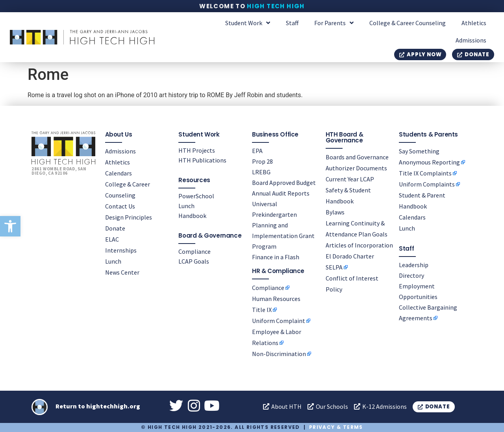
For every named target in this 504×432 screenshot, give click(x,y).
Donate (115, 228)
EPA (257, 151)
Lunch (113, 261)
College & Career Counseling (408, 23)
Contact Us (120, 206)
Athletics (474, 23)
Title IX (262, 310)
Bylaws (335, 212)
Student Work (248, 23)
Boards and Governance (357, 157)
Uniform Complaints (427, 184)
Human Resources (276, 299)
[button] (10, 226)
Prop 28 (262, 161)
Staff (292, 23)
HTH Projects (197, 150)
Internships (121, 250)
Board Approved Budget (284, 183)
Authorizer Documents (356, 168)
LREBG (261, 172)
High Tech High (276, 6)
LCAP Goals (194, 261)
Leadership (414, 265)
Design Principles (129, 217)
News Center (122, 272)
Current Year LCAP (350, 179)
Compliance (195, 251)
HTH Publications (202, 160)
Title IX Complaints (425, 173)
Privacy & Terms (336, 427)
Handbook (192, 216)
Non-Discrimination (279, 354)
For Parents (334, 23)
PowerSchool (196, 196)
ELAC (112, 239)
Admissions (471, 40)
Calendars (119, 173)
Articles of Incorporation (359, 245)
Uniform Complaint (279, 321)
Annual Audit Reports (281, 193)
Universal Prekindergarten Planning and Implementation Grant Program (283, 225)
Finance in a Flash (276, 257)
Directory (411, 275)
